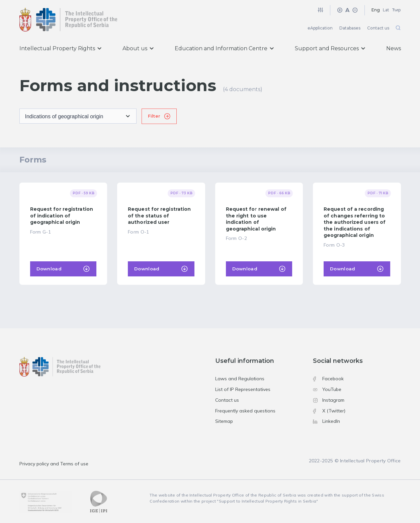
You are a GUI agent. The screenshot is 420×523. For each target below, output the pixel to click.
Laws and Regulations (240, 379)
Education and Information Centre (224, 48)
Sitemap (224, 421)
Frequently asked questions (245, 411)
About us (138, 48)
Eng (376, 10)
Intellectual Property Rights (60, 48)
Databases (350, 28)
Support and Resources (330, 48)
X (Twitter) (329, 411)
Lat (386, 10)
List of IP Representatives (243, 389)
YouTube (327, 389)
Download (49, 269)
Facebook (328, 379)
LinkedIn (326, 421)
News (394, 48)
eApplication (320, 28)
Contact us (378, 28)
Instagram (329, 400)
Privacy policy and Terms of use (54, 464)
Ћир (397, 10)
